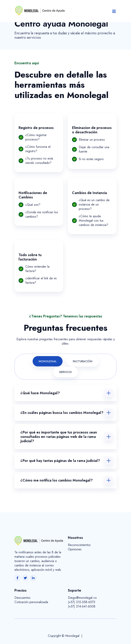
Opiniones (75, 549)
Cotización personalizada (31, 602)
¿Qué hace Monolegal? (40, 393)
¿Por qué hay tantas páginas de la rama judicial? (60, 461)
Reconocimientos (79, 545)
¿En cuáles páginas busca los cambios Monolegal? (62, 413)
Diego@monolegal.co (82, 598)
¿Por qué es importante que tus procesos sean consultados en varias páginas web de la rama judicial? (59, 437)
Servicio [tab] (65, 372)
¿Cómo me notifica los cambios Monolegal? (56, 480)
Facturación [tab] (83, 361)
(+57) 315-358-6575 (82, 602)
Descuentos (22, 598)
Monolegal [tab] (48, 361)
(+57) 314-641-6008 (82, 607)
